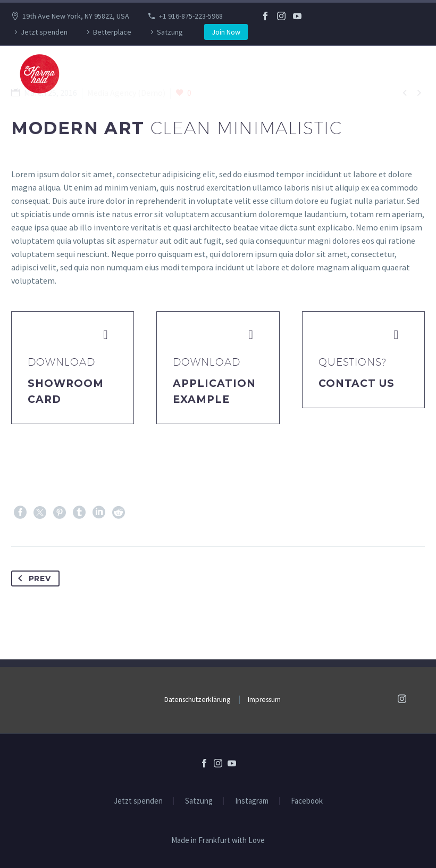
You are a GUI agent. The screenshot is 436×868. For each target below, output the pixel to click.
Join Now (226, 32)
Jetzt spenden (44, 32)
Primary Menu (407, 75)
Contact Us (357, 383)
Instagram (252, 801)
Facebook (307, 801)
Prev (32, 578)
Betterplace (112, 32)
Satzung (170, 32)
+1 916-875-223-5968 (191, 16)
